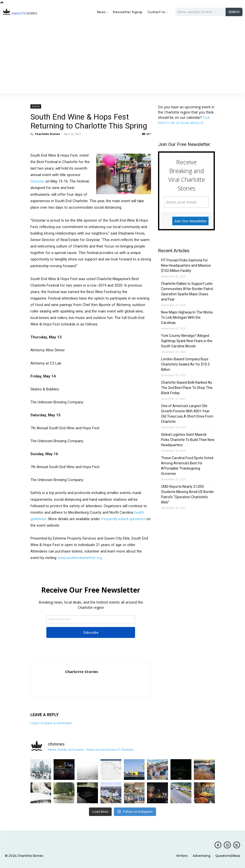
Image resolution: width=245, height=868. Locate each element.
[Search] (234, 12)
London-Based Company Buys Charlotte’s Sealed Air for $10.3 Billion (185, 364)
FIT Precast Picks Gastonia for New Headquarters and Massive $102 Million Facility (186, 265)
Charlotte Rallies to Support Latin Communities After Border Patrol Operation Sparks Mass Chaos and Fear (187, 291)
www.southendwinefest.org (80, 558)
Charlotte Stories (47, 134)
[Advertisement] (122, 56)
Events (36, 106)
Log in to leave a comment (51, 723)
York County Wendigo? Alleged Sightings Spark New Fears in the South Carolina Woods (187, 341)
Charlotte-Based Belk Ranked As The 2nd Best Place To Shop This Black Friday (187, 388)
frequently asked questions (123, 519)
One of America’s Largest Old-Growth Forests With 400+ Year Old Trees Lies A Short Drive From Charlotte (187, 414)
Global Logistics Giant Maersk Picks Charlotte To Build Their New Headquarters (188, 440)
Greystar (37, 181)
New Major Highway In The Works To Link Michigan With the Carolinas (187, 317)
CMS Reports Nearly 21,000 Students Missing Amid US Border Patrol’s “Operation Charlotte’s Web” (188, 494)
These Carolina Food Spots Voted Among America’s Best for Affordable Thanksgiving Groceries (187, 466)
